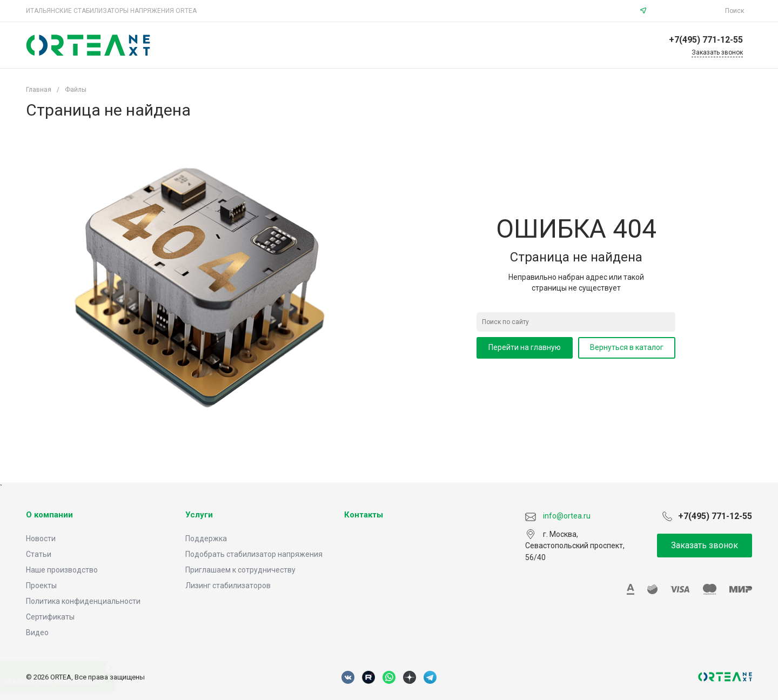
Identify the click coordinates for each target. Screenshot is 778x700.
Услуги (199, 515)
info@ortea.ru (687, 11)
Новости (41, 539)
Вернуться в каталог (627, 347)
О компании (49, 515)
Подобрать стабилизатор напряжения (254, 554)
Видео (37, 632)
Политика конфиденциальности (83, 601)
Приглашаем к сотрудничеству (240, 570)
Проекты (41, 585)
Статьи (39, 554)
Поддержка (206, 539)
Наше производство (62, 570)
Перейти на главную (525, 347)
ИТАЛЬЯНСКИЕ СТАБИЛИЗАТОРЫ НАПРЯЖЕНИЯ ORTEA (111, 11)
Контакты (364, 515)
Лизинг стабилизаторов (228, 585)
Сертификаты (50, 617)
